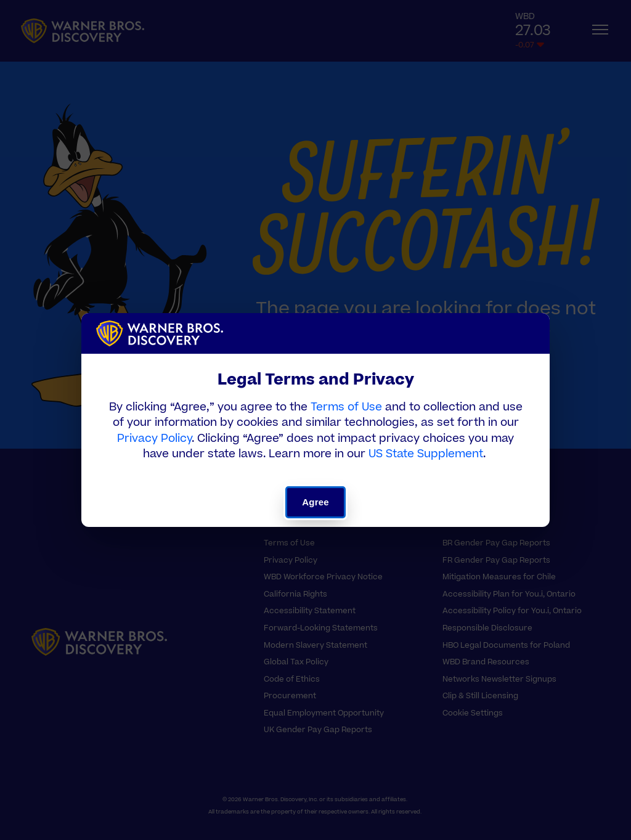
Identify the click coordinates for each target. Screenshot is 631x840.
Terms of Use (346, 407)
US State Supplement (426, 454)
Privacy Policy (154, 438)
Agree (315, 502)
